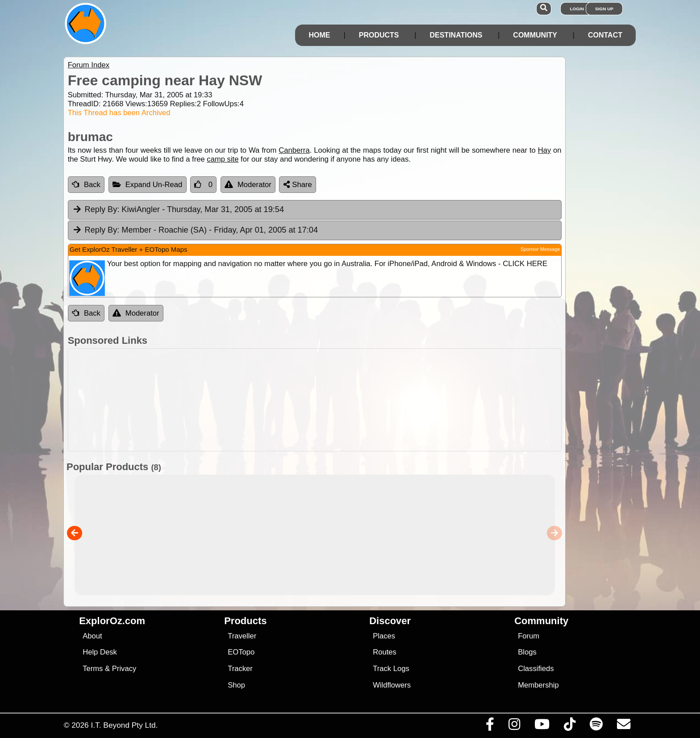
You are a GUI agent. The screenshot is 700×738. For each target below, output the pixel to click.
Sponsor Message (540, 249)
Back (86, 185)
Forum (529, 636)
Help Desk (100, 652)
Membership (538, 685)
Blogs (527, 652)
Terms (93, 669)
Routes (385, 652)
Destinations (456, 35)
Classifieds (536, 669)
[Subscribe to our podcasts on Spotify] (596, 726)
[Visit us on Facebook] (490, 726)
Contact (605, 35)
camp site (223, 159)
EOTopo (241, 652)
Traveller (242, 636)
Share (298, 185)
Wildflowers (392, 685)
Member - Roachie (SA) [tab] (195, 230)
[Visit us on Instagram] (514, 726)
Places (384, 636)
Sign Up (604, 9)
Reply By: (102, 209)
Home (319, 35)
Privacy (124, 669)
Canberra (294, 150)
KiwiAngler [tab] (178, 210)
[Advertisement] (358, 400)
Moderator (248, 185)
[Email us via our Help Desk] (623, 726)
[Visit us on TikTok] (569, 726)
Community (535, 35)
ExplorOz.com (112, 621)
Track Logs (391, 669)
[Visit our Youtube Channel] (542, 726)
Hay (545, 150)
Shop (236, 685)
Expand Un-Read (148, 185)
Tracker (240, 669)
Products (379, 35)
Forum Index (89, 65)
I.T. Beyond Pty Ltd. (124, 725)
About (92, 636)
